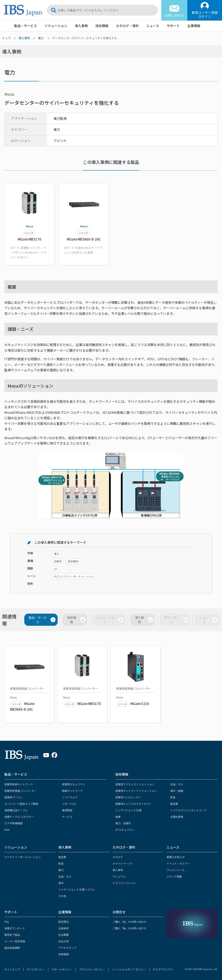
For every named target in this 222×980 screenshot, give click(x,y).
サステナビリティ (163, 969)
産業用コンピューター (128, 797)
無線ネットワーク (72, 791)
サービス (67, 817)
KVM (7, 830)
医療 (118, 817)
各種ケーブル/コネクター (19, 817)
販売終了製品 (12, 935)
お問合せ (119, 912)
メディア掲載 (174, 876)
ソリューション (56, 26)
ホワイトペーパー (123, 863)
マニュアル (119, 876)
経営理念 (64, 922)
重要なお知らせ (176, 857)
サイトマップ (12, 969)
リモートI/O (69, 804)
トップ (6, 38)
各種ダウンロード (15, 928)
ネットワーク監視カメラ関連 (21, 804)
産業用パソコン (13, 797)
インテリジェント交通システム (77, 889)
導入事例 (81, 26)
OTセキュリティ (125, 830)
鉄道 (173, 797)
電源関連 (67, 810)
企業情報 (194, 26)
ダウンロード (176, 620)
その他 (62, 896)
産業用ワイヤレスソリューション (135, 784)
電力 (41, 38)
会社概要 (64, 935)
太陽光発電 (177, 817)
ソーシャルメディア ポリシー (129, 969)
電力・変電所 (123, 823)
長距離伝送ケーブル (16, 810)
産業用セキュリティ (74, 784)
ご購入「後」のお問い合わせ (129, 928)
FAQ (7, 922)
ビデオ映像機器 (13, 823)
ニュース (153, 26)
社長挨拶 (64, 928)
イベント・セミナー (178, 863)
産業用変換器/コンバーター (20, 791)
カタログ (118, 857)
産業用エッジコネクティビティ (133, 804)
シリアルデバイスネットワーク (188, 810)
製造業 (174, 804)
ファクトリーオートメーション (23, 857)
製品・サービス (25, 26)
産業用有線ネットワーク (19, 784)
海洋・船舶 (177, 791)
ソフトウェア (70, 797)
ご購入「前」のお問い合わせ (129, 922)
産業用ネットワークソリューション (136, 791)
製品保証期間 (12, 948)
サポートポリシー (62, 969)
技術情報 (102, 26)
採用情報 (64, 954)
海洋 (61, 883)
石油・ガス (177, 784)
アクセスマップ (67, 948)
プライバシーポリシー (92, 969)
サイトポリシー (36, 969)
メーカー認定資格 (15, 941)
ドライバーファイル (124, 883)
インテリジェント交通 (128, 810)
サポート (173, 26)
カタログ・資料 (127, 26)
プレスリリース (175, 870)
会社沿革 (64, 941)
